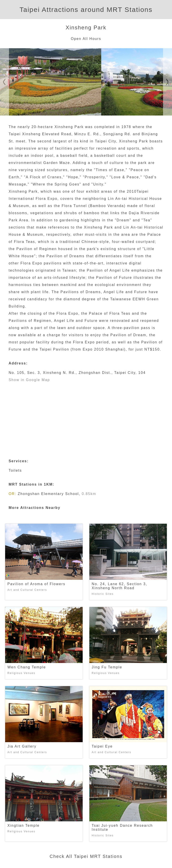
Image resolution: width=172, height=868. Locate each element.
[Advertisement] (86, 417)
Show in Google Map (29, 380)
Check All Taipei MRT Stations (86, 856)
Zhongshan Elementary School (48, 494)
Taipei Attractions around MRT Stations (86, 10)
